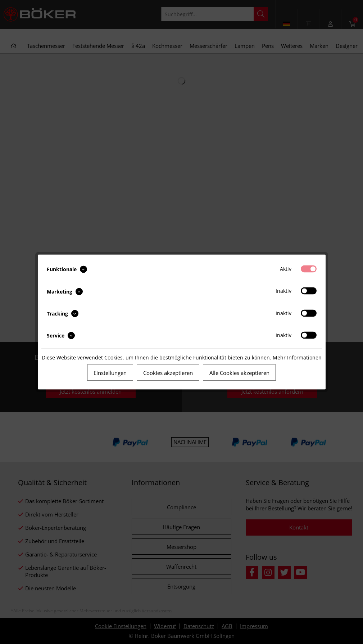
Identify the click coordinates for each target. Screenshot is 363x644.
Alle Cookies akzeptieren (239, 373)
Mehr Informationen (297, 357)
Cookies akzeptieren (168, 373)
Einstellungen (110, 373)
